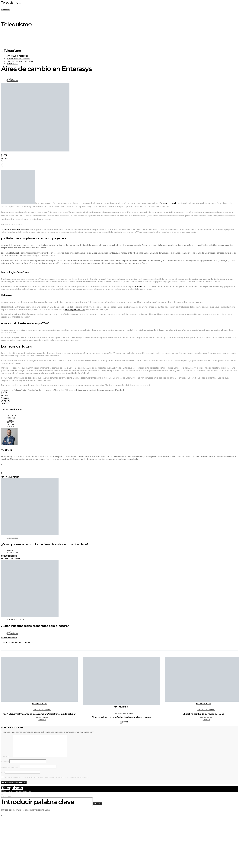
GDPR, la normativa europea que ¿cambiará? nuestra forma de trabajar (39, 714)
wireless (10, 426)
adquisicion (11, 415)
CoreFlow (138, 286)
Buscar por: (6, 797)
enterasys (11, 419)
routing (10, 423)
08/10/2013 (10, 632)
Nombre (5, 762)
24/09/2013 (10, 550)
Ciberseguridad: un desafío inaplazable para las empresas (121, 717)
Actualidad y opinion (15, 58)
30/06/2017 (42, 720)
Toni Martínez (12, 81)
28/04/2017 (124, 723)
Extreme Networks (168, 203)
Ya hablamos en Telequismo (14, 229)
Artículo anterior (10, 477)
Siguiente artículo (10, 559)
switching (11, 424)
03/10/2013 (10, 79)
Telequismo (10, 3)
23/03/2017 (206, 720)
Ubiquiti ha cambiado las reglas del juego (203, 714)
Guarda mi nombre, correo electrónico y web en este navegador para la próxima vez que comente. (47, 778)
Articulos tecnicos (18, 56)
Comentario (7, 756)
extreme (10, 421)
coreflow (11, 417)
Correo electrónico (10, 767)
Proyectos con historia (20, 61)
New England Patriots (75, 309)
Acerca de (12, 64)
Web (3, 772)
